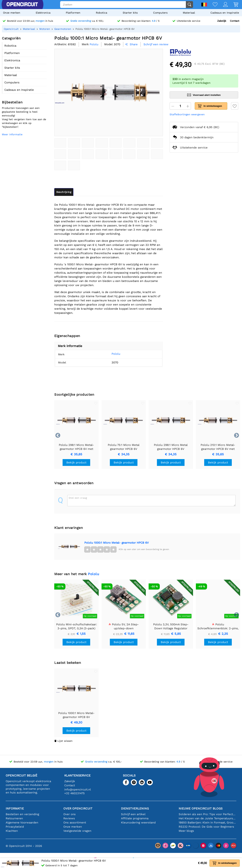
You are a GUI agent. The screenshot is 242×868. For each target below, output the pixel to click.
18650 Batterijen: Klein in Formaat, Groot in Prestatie (207, 823)
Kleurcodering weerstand (138, 823)
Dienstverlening (135, 808)
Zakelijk (222, 21)
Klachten (12, 831)
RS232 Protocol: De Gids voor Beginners (206, 827)
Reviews (69, 818)
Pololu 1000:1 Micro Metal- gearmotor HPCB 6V (117, 543)
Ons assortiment (75, 823)
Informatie (15, 808)
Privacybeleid (15, 827)
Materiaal (189, 13)
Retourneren (14, 818)
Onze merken (12, 13)
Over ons (69, 814)
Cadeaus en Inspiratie (225, 13)
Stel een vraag (78, 498)
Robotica (102, 13)
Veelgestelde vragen (77, 831)
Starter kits (130, 13)
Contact (235, 21)
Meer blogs (186, 831)
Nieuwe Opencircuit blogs (201, 808)
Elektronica (43, 13)
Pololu (111, 354)
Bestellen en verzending (22, 814)
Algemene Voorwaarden (22, 823)
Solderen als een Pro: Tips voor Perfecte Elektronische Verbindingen (207, 814)
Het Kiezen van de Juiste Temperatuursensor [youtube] (207, 818)
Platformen (73, 13)
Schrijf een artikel (133, 814)
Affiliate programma (135, 818)
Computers (160, 13)
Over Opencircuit (78, 808)
